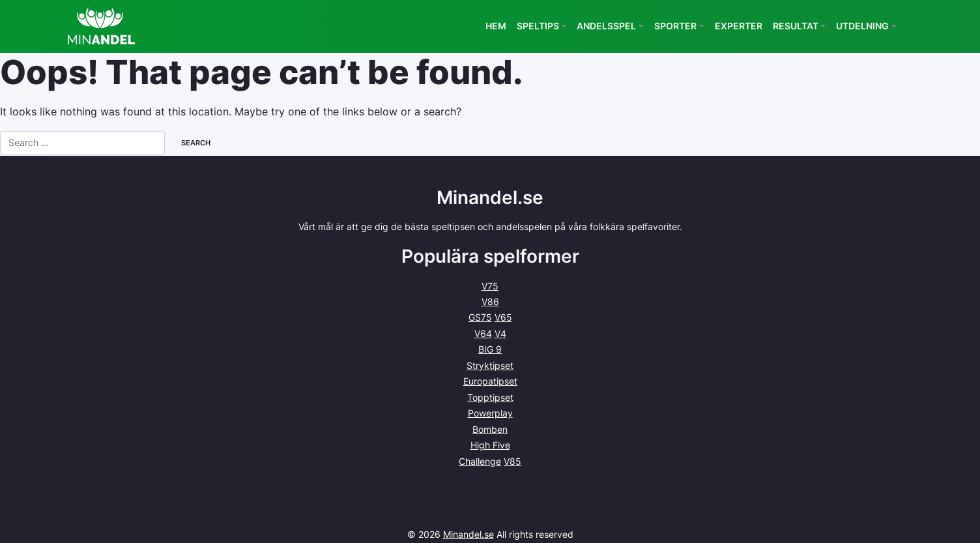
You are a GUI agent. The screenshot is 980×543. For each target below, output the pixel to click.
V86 (490, 301)
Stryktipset (490, 365)
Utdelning (862, 26)
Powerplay (490, 413)
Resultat (796, 26)
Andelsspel (606, 26)
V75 (490, 286)
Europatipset (490, 381)
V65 (503, 317)
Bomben (490, 429)
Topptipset (490, 397)
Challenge (480, 461)
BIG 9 (490, 349)
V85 (512, 461)
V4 (500, 333)
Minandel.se (468, 534)
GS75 (480, 317)
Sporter (675, 26)
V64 (483, 333)
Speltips (538, 26)
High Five (490, 445)
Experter (739, 26)
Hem (496, 26)
